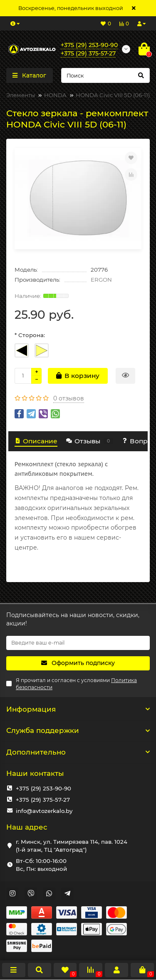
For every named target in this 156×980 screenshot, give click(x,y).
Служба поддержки (78, 730)
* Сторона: (30, 335)
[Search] (106, 75)
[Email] (78, 643)
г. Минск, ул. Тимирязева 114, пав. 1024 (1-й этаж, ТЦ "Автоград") (72, 846)
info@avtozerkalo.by (44, 811)
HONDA (55, 95)
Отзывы (89, 441)
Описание (36, 441)
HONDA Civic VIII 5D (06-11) (113, 95)
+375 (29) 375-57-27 (43, 800)
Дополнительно (78, 752)
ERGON (101, 280)
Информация (78, 709)
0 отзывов (69, 398)
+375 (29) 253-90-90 (43, 788)
